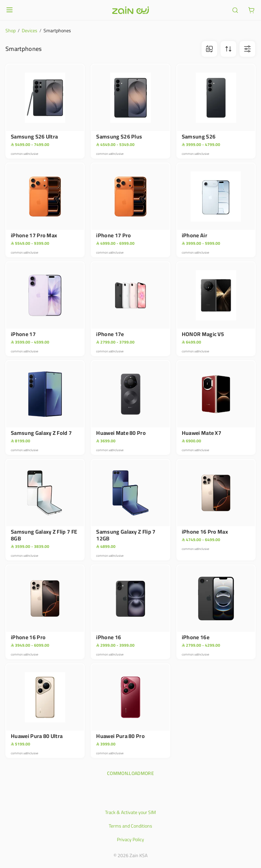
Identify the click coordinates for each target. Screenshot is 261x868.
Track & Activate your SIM (130, 812)
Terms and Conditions (130, 826)
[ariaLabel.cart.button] (251, 10)
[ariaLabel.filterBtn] (247, 49)
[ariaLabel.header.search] (235, 10)
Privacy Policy (130, 839)
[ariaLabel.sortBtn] (228, 49)
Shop (11, 31)
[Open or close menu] (10, 10)
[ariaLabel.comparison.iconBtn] (209, 49)
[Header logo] (130, 10)
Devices (30, 31)
